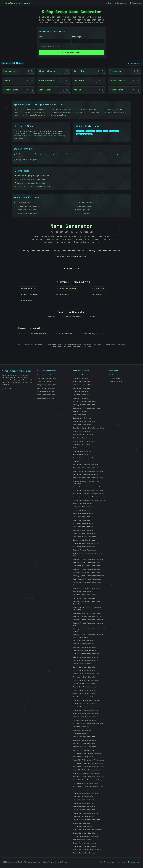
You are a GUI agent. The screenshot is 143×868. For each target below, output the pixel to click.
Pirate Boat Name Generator (84, 591)
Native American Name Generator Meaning (89, 500)
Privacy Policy (115, 378)
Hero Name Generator (81, 455)
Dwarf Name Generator (81, 517)
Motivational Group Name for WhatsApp (88, 787)
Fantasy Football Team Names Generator (89, 576)
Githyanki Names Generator (84, 644)
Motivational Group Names (83, 757)
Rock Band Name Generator (47, 375)
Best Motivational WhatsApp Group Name (89, 777)
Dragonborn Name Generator (84, 375)
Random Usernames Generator (84, 810)
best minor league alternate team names (71, 257)
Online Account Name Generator (85, 843)
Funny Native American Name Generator (88, 471)
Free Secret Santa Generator (84, 677)
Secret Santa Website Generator (86, 680)
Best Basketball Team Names (84, 441)
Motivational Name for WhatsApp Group (88, 763)
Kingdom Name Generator (47, 385)
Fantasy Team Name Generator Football (88, 616)
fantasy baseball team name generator (69, 251)
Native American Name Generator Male (88, 487)
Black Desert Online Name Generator (87, 850)
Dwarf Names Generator (82, 520)
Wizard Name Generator (82, 388)
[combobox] (55, 41)
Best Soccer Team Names (82, 431)
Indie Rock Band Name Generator (86, 714)
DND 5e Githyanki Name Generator (86, 654)
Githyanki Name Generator (83, 640)
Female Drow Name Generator (84, 737)
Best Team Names (79, 415)
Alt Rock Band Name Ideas (47, 378)
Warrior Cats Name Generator (84, 747)
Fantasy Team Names (81, 398)
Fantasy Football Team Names (84, 550)
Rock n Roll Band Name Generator (86, 710)
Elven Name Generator (46, 391)
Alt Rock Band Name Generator (85, 720)
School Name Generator (82, 382)
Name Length (77, 37)
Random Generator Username (84, 803)
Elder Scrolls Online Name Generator (88, 830)
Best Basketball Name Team (84, 438)
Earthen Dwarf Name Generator (85, 540)
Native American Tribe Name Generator (88, 490)
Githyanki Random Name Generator (86, 660)
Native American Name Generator (86, 465)
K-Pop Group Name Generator (84, 504)
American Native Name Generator (86, 468)
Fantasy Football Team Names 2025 (86, 569)
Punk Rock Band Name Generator (85, 704)
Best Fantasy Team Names (83, 418)
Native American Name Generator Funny (88, 478)
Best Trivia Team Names (82, 425)
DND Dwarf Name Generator (83, 530)
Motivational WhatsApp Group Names (87, 753)
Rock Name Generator (81, 395)
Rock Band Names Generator (84, 707)
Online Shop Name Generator (84, 826)
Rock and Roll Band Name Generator (87, 700)
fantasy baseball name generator (36, 251)
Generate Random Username (83, 797)
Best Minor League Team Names (85, 421)
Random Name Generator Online (85, 846)
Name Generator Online (82, 840)
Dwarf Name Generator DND (83, 527)
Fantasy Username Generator (84, 405)
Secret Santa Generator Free (84, 670)
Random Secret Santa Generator (85, 687)
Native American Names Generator (86, 474)
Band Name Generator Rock (83, 697)
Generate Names (71, 53)
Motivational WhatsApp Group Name (86, 770)
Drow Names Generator (81, 733)
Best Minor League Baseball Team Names (89, 428)
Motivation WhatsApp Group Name (86, 783)
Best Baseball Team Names (83, 435)
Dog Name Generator (81, 391)
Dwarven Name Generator (47, 388)
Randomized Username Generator (85, 806)
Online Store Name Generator (84, 833)
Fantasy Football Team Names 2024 (86, 562)
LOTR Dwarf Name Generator (84, 523)
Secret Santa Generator (82, 664)
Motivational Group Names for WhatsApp (89, 760)
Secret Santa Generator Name (84, 690)
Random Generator (27, 300)
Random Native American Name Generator (89, 497)
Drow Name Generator (81, 727)
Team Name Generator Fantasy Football (88, 613)
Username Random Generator (84, 816)
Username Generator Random (84, 800)
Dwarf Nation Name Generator (84, 537)
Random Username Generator (84, 790)
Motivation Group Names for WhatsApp (88, 780)
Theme (41, 37)
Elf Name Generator (81, 448)
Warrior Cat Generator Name (84, 743)
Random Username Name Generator (86, 793)
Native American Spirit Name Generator (89, 494)
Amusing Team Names (81, 411)
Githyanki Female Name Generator (86, 657)
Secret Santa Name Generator (84, 667)
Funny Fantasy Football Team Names (87, 579)
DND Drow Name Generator (83, 730)
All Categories (115, 375)
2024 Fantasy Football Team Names (86, 566)
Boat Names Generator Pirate (84, 595)
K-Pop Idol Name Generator (84, 513)
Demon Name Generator (46, 398)
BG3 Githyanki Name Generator (85, 647)
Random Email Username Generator (86, 813)
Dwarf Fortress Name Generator (85, 533)
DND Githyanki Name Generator (85, 650)
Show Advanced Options (49, 46)
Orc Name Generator (81, 378)
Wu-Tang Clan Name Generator (84, 401)
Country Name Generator (82, 451)
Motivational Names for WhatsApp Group (89, 767)
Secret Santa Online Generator (85, 694)
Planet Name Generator (46, 395)
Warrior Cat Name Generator (84, 750)
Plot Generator (98, 289)
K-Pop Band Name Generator (84, 507)
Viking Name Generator (82, 385)
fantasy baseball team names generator (105, 251)
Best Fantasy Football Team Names (86, 408)
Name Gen (76, 461)
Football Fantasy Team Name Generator (88, 620)
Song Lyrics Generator (29, 294)
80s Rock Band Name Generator (85, 717)
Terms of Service (116, 382)
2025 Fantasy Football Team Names (86, 572)
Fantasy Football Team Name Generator (88, 559)
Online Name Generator (82, 823)
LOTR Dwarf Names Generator (84, 547)
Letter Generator (63, 294)
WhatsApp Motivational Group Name (86, 773)
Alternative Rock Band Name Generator (88, 723)
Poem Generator (98, 294)
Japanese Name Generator (83, 445)
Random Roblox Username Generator (86, 820)
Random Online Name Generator (85, 853)
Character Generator (28, 289)
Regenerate (134, 63)
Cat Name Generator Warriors (84, 740)
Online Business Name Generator (86, 836)
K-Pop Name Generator (81, 510)
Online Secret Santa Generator (85, 684)
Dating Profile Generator (66, 289)
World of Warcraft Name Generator (86, 458)
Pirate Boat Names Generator (84, 598)
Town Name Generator (45, 382)
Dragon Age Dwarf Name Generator (86, 543)
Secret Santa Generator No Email (86, 674)
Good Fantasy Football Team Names (86, 588)
